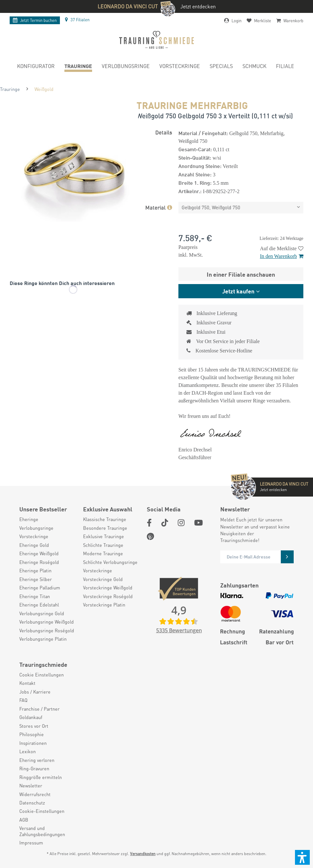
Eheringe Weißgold (39, 553)
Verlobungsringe (36, 528)
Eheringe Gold (34, 545)
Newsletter (31, 785)
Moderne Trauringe (103, 553)
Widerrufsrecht (35, 794)
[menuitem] (36, 67)
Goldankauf (31, 717)
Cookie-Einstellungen (42, 811)
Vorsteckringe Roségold (108, 596)
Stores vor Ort (34, 726)
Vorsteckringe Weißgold (108, 587)
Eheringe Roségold (39, 562)
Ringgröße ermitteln (41, 777)
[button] (302, 857)
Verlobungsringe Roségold (47, 630)
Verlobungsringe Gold (42, 613)
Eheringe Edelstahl (39, 605)
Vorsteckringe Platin (104, 605)
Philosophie (32, 734)
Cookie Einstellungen (42, 675)
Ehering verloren (37, 760)
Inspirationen (33, 743)
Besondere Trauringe (105, 528)
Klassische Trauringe (105, 519)
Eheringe (29, 519)
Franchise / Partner (39, 709)
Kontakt (27, 683)
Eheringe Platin (35, 570)
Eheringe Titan (35, 596)
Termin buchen (35, 20)
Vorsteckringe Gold (103, 579)
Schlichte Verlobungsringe (110, 562)
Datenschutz (32, 803)
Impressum (31, 843)
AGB (24, 820)
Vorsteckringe (34, 536)
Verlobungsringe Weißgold (47, 622)
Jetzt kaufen (238, 291)
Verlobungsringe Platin (43, 639)
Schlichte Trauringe (103, 545)
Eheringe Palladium (40, 587)
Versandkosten (143, 854)
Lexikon (28, 751)
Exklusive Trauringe (104, 536)
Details (164, 132)
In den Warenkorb (282, 256)
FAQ (23, 700)
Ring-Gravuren (34, 768)
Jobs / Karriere (35, 692)
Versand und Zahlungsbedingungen (42, 831)
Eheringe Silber (36, 579)
